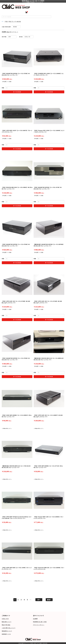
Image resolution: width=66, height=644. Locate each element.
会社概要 (35, 619)
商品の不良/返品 (6, 625)
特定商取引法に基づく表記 (40, 622)
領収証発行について (7, 631)
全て (3, 21)
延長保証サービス (6, 634)
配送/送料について (7, 622)
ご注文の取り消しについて (9, 628)
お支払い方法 (5, 619)
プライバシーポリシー (39, 625)
